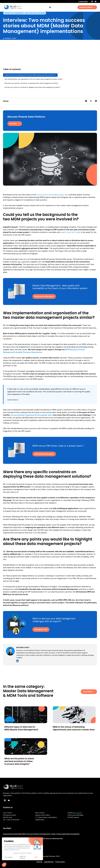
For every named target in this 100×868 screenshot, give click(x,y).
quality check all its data (70, 232)
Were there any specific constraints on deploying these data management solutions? (31, 83)
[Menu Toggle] (50, 7)
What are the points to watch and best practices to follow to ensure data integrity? (19, 761)
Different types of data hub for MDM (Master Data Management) (21, 728)
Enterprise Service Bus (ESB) (12, 834)
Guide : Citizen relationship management (65, 834)
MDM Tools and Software (35, 13)
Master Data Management (14, 13)
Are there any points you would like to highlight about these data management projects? (32, 87)
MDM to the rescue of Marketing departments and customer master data (74, 728)
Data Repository (45, 834)
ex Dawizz (77, 813)
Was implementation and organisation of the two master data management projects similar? (34, 79)
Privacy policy (60, 862)
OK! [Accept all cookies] (18, 857)
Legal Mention (49, 862)
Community (83, 1)
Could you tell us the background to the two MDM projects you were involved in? (30, 75)
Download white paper (44, 296)
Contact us (8, 807)
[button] (86, 101)
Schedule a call (41, 629)
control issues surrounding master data (52, 195)
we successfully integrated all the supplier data (31, 415)
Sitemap (39, 862)
